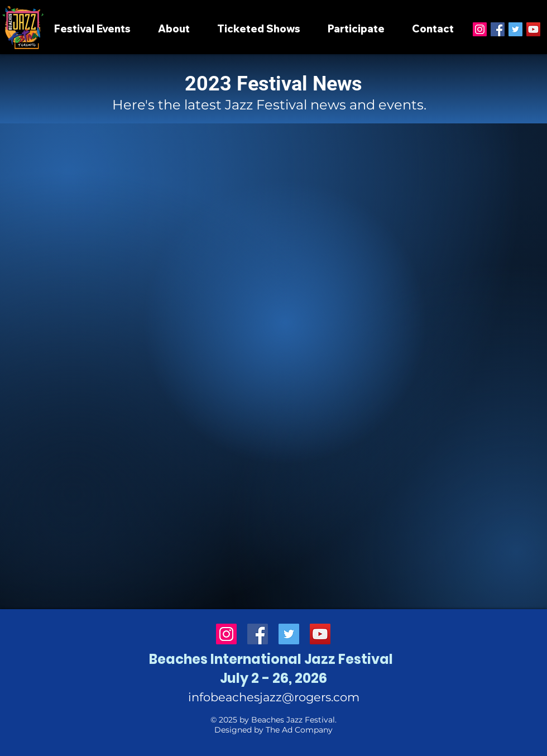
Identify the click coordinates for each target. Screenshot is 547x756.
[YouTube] (533, 29)
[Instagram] (480, 29)
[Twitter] (515, 29)
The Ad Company (299, 730)
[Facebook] (498, 29)
